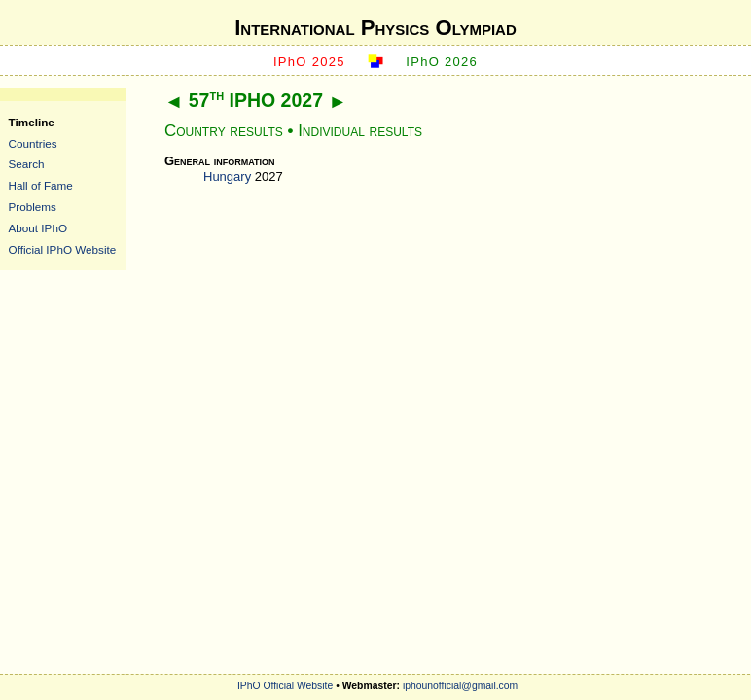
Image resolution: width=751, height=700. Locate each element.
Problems (33, 207)
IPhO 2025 (309, 62)
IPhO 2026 (442, 62)
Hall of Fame (41, 185)
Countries (33, 143)
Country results (224, 131)
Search (27, 164)
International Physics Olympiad (375, 28)
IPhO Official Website (285, 686)
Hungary (227, 176)
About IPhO (38, 228)
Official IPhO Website (63, 249)
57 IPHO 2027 (256, 100)
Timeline (32, 122)
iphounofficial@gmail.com (460, 686)
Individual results (360, 131)
